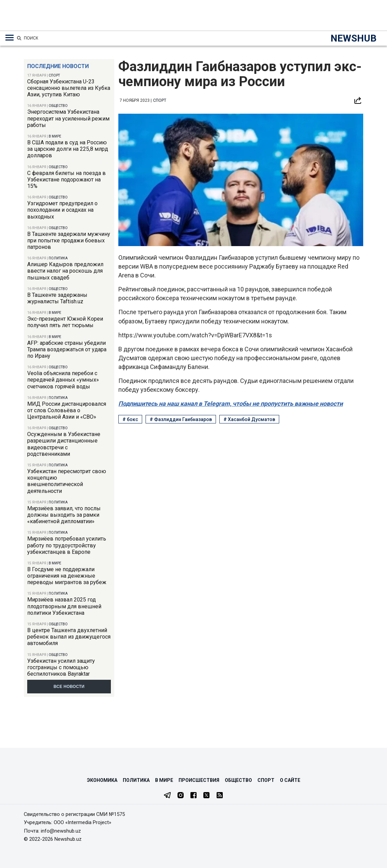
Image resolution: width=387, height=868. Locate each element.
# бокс (130, 419)
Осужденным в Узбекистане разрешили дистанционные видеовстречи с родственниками (64, 444)
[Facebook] (193, 796)
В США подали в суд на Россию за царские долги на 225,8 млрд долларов (68, 149)
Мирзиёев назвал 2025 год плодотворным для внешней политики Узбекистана (64, 606)
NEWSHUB (354, 38)
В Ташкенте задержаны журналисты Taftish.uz (57, 298)
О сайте (290, 780)
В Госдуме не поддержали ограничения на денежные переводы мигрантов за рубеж (67, 576)
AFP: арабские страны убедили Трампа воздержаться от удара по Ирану (67, 349)
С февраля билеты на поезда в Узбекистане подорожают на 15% (66, 180)
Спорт (54, 75)
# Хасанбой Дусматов (249, 419)
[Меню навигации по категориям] (10, 38)
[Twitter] (206, 796)
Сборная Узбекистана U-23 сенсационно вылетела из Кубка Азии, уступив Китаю (69, 88)
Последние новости (58, 66)
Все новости (69, 687)
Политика (58, 258)
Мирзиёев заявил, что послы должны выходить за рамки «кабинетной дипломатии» (64, 515)
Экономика (102, 780)
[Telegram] (167, 796)
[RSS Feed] (220, 796)
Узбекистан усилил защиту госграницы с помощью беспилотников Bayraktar (61, 667)
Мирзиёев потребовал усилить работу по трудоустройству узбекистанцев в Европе (67, 545)
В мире (55, 136)
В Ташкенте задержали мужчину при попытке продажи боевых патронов (69, 240)
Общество (58, 106)
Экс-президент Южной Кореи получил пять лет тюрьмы (65, 322)
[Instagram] (181, 796)
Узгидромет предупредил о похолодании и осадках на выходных (62, 210)
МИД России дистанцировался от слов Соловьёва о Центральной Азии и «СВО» (67, 410)
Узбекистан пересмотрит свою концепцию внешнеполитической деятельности (67, 481)
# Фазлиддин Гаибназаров (181, 419)
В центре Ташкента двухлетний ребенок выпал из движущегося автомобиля (69, 637)
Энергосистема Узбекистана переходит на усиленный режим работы (68, 118)
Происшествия (199, 780)
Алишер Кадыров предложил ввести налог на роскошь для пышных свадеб (65, 271)
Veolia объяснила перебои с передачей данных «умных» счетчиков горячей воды (63, 380)
